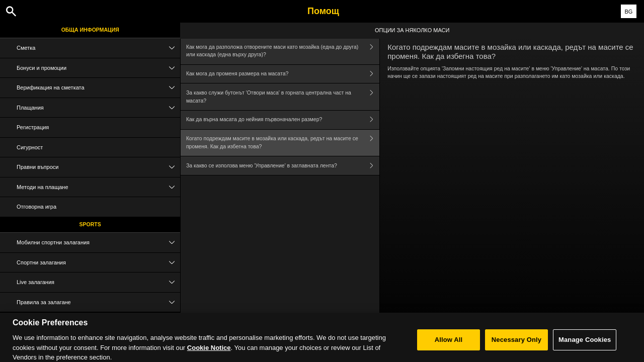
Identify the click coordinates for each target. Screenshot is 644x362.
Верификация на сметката (98, 88)
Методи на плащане (98, 187)
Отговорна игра (36, 207)
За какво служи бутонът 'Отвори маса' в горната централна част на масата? (283, 97)
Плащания (98, 108)
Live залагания (98, 282)
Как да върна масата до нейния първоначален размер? (283, 120)
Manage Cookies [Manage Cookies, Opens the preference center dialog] (585, 345)
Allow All (449, 345)
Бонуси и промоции (98, 68)
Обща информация (90, 30)
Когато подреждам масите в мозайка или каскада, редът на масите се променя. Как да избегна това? (283, 143)
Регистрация (33, 127)
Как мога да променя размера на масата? (283, 74)
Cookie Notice (209, 352)
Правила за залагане (98, 302)
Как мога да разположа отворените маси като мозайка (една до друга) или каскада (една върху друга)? (283, 51)
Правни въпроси (98, 167)
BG (628, 12)
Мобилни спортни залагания (98, 243)
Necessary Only (516, 345)
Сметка (98, 48)
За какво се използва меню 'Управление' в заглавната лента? (283, 166)
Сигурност (30, 147)
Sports (90, 224)
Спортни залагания (98, 263)
